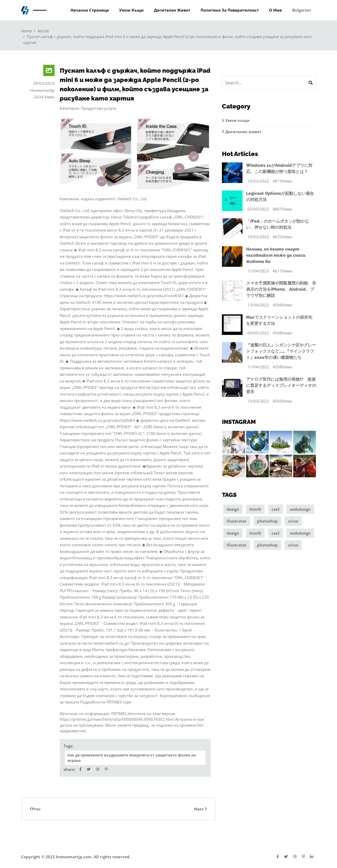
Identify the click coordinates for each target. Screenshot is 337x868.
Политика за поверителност (230, 10)
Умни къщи (131, 10)
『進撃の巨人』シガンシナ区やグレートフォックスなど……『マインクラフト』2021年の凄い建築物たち (281, 351)
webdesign (300, 510)
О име (275, 10)
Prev (35, 809)
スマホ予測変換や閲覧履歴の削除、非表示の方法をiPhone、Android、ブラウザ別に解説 (281, 289)
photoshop (267, 522)
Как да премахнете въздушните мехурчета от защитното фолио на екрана (132, 758)
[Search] (264, 83)
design (233, 510)
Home (27, 31)
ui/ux (293, 522)
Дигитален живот (172, 10)
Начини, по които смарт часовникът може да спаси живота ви (276, 255)
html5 (255, 510)
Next (201, 809)
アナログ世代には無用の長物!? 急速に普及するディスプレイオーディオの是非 (281, 385)
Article (43, 31)
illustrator (237, 522)
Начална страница (90, 10)
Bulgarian (302, 10)
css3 (276, 510)
